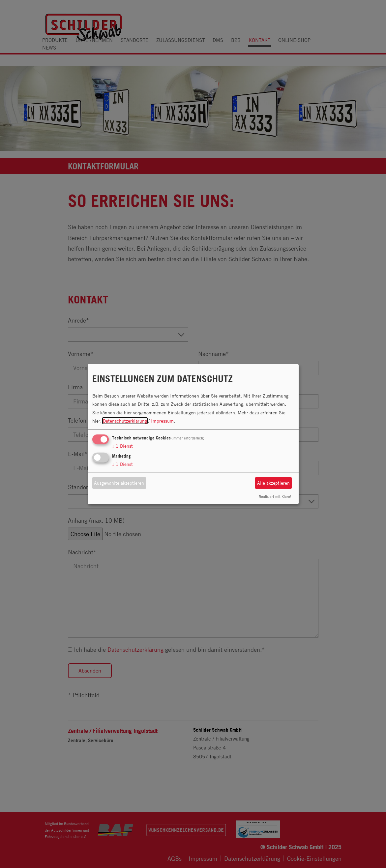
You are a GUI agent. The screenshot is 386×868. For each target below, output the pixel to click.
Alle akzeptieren (273, 483)
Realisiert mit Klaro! (275, 496)
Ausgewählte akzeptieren (119, 483)
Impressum (162, 421)
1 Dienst (122, 446)
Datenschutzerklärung (125, 421)
